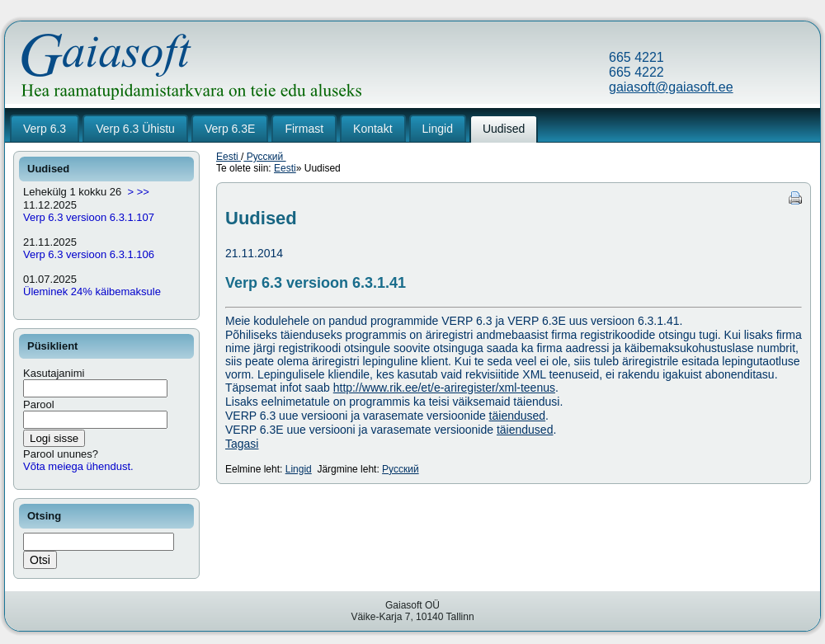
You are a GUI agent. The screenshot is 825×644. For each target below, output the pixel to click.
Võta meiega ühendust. (78, 466)
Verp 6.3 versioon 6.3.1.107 (89, 217)
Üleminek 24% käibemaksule (92, 291)
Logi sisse (54, 438)
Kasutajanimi (54, 373)
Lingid (299, 469)
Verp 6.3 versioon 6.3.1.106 (89, 254)
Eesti (229, 157)
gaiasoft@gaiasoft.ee (671, 87)
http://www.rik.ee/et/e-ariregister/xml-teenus (444, 388)
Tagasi (242, 444)
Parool (39, 404)
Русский (264, 157)
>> (143, 192)
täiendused (518, 416)
